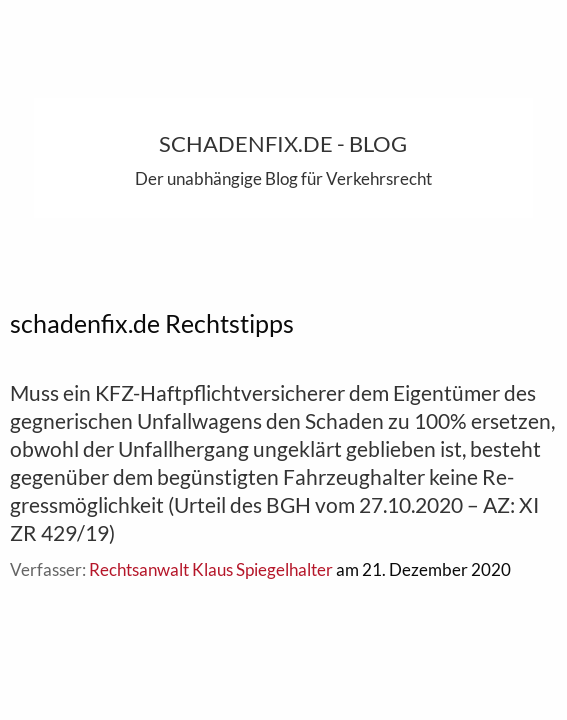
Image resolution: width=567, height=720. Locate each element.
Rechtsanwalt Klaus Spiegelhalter (211, 569)
